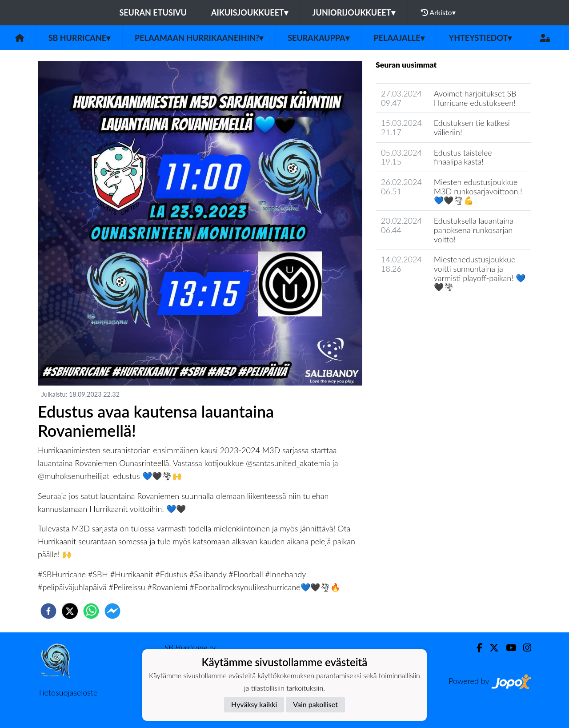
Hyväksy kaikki (254, 704)
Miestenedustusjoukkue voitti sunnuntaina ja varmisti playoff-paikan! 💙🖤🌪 (480, 273)
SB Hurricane (79, 38)
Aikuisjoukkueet (250, 12)
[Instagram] (524, 648)
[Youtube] (507, 648)
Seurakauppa (318, 38)
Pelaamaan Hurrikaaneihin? (199, 38)
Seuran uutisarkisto (415, 312)
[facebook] (48, 611)
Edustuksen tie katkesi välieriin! (472, 127)
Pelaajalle (399, 38)
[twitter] (70, 611)
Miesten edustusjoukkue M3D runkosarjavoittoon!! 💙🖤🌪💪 (478, 191)
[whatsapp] (91, 611)
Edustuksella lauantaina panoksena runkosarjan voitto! (474, 230)
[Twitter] (491, 648)
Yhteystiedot (481, 38)
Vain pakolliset (315, 704)
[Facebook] (476, 648)
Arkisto (438, 12)
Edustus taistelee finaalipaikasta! (463, 157)
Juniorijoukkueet (354, 12)
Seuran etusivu (153, 12)
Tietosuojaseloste (68, 692)
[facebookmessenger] (112, 611)
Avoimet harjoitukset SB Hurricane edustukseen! (475, 98)
